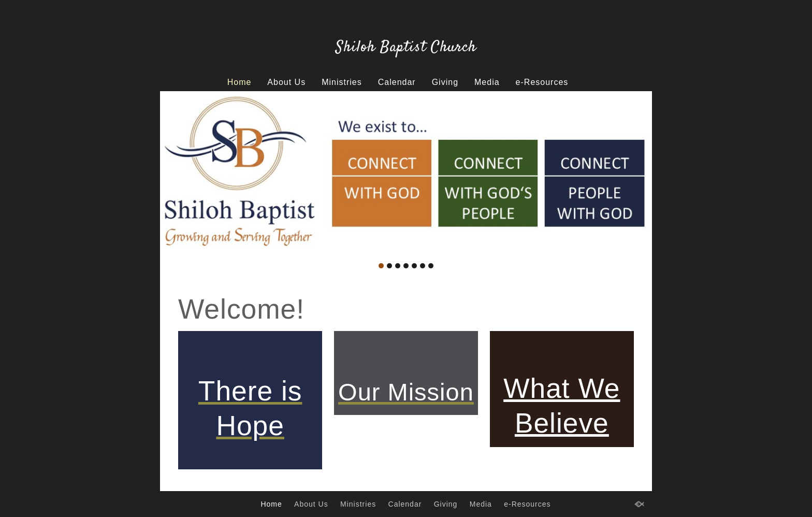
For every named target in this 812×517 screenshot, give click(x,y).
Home (240, 82)
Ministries (342, 82)
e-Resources (542, 82)
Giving (445, 82)
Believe (562, 423)
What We (562, 388)
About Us (286, 82)
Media (487, 82)
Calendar (397, 82)
